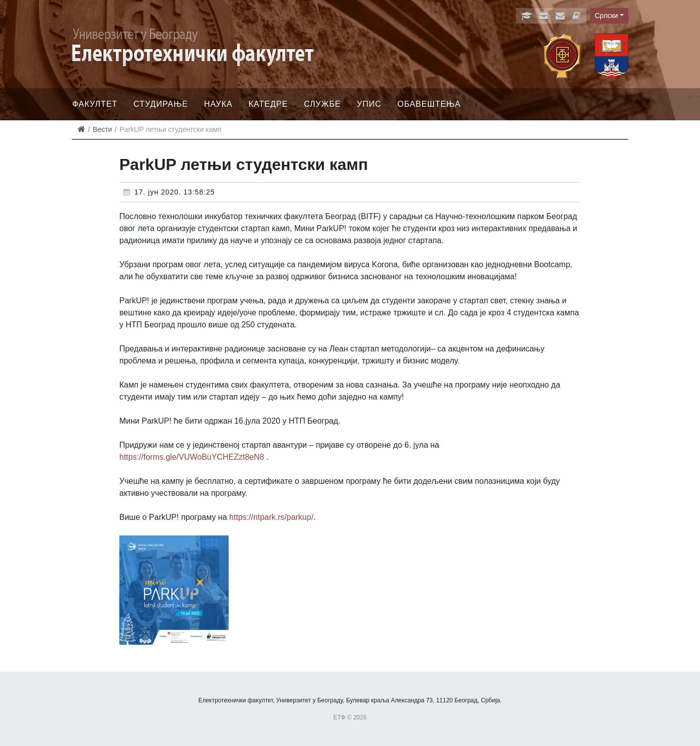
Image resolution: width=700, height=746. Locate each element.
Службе (322, 104)
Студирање (161, 104)
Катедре (268, 104)
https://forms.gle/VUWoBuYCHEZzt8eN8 (192, 457)
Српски (606, 16)
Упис (369, 104)
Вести (102, 129)
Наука (218, 104)
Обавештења (429, 104)
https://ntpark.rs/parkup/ (271, 517)
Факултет (95, 104)
